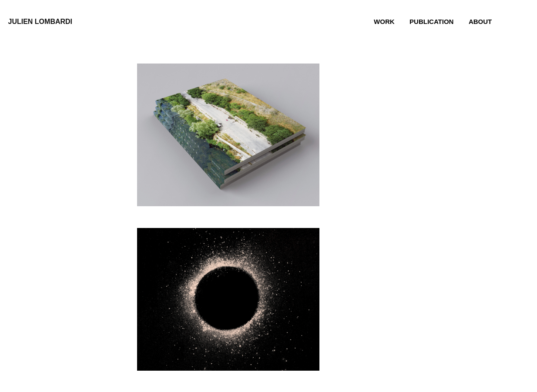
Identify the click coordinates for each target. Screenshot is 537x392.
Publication (431, 22)
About (480, 22)
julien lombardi (40, 22)
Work (384, 22)
